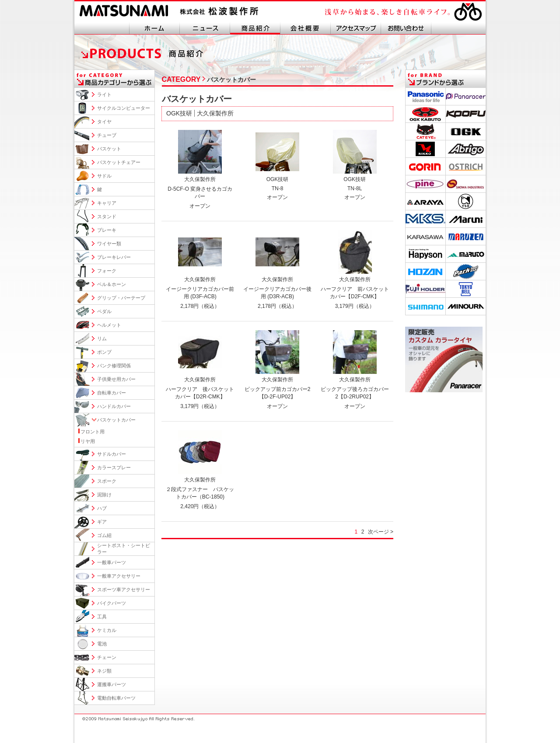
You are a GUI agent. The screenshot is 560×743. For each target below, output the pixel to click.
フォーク (107, 271)
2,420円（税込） (200, 506)
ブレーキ (107, 230)
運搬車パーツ (112, 684)
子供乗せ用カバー (116, 379)
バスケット (109, 149)
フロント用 (93, 432)
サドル (104, 176)
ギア (102, 522)
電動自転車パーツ (116, 698)
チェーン (107, 657)
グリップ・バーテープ (121, 298)
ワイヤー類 (109, 244)
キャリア (107, 203)
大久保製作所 (215, 113)
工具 (102, 617)
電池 (102, 644)
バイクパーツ (112, 603)
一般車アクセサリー (119, 576)
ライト (104, 94)
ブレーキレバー (114, 257)
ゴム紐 (104, 535)
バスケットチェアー (119, 162)
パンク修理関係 (114, 366)
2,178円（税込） (200, 306)
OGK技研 (179, 113)
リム (102, 338)
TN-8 (278, 188)
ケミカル (107, 630)
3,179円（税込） (355, 306)
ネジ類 (104, 671)
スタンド (107, 216)
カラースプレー (114, 467)
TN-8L (355, 188)
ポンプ (104, 352)
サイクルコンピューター (124, 108)
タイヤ (104, 122)
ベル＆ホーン (112, 284)
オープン (200, 206)
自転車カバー (112, 393)
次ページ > (381, 532)
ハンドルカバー (114, 406)
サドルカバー (112, 454)
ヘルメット (109, 325)
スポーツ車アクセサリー (124, 590)
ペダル (104, 311)
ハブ (102, 508)
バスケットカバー (116, 420)
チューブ (107, 135)
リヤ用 (88, 441)
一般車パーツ (112, 562)
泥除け (104, 495)
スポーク (107, 481)
